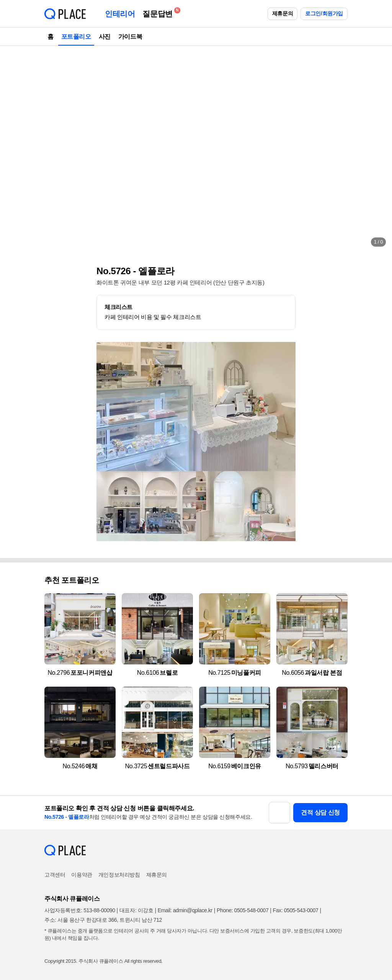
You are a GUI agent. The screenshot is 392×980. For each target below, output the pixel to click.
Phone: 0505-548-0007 (243, 910)
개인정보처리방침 (119, 875)
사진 (105, 37)
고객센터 (55, 875)
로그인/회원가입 (324, 13)
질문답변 (159, 12)
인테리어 (120, 14)
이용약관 (82, 875)
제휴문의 (283, 13)
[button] (14, 149)
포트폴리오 (76, 37)
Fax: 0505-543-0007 (296, 910)
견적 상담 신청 (320, 812)
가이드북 (130, 37)
